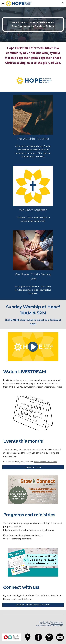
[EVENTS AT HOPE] (33, 467)
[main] (33, 24)
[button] (3, 3)
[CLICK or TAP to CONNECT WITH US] (33, 605)
